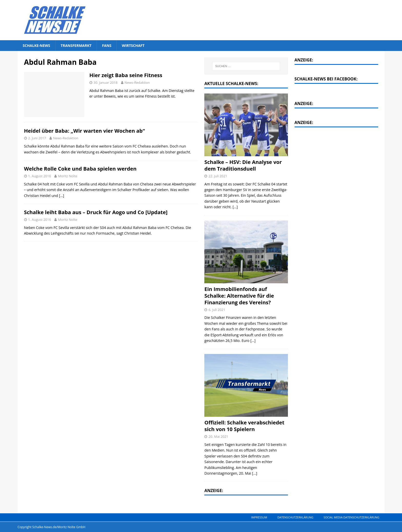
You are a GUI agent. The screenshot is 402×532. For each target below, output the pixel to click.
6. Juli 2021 (217, 310)
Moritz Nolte (68, 176)
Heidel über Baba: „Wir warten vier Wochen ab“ (85, 131)
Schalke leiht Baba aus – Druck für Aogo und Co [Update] (96, 212)
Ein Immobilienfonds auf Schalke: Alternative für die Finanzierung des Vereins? (239, 296)
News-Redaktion (137, 82)
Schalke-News (37, 45)
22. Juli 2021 (218, 176)
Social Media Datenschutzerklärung (351, 517)
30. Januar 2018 (106, 82)
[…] (62, 196)
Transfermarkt (76, 45)
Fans (107, 45)
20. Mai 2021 (218, 436)
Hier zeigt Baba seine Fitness (126, 75)
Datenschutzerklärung (295, 517)
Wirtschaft (133, 45)
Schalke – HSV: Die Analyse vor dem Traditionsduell (243, 165)
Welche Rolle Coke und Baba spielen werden (80, 169)
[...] (235, 207)
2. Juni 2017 (37, 138)
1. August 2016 (40, 176)
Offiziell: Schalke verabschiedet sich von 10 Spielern (244, 426)
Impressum (259, 517)
